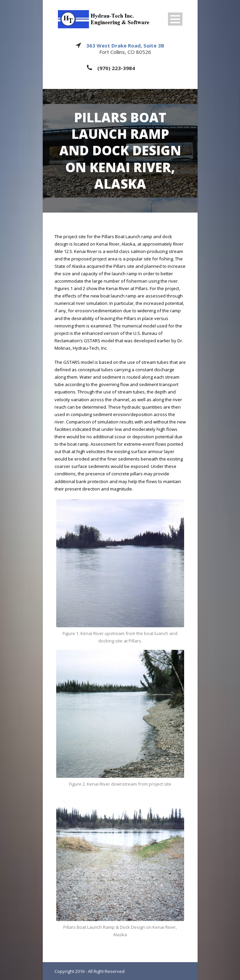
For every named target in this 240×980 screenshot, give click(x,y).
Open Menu (175, 19)
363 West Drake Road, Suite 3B (125, 45)
